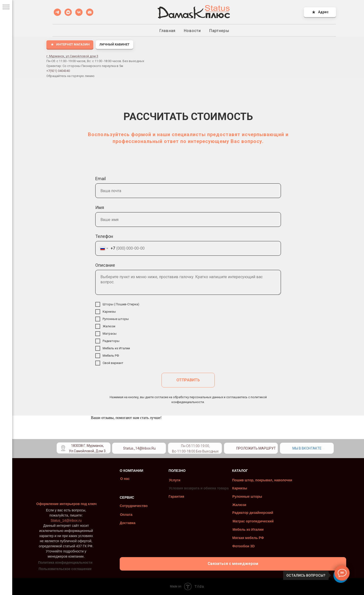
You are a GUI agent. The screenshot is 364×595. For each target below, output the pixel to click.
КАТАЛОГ (234, 471)
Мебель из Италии (242, 529)
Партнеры (219, 31)
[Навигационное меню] (6, 7)
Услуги (169, 480)
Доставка (121, 523)
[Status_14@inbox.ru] (90, 12)
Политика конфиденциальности (59, 562)
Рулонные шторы (241, 496)
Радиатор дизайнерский (247, 513)
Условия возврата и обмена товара (193, 488)
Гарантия (170, 496)
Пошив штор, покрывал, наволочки (256, 480)
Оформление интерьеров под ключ (60, 504)
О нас (119, 479)
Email (101, 179)
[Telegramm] (57, 12)
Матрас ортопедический (247, 521)
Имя (100, 207)
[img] (170, 447)
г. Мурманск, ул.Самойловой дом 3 (72, 56)
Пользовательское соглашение (59, 569)
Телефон (104, 236)
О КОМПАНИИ (125, 471)
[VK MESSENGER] (68, 12)
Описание (105, 265)
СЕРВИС (121, 497)
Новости (192, 31)
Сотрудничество (128, 506)
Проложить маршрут (250, 448)
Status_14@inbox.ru (133, 448)
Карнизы (233, 488)
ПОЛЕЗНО (171, 471)
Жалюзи (233, 505)
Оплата (120, 515)
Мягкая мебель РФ (242, 538)
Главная (167, 31)
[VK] (79, 12)
